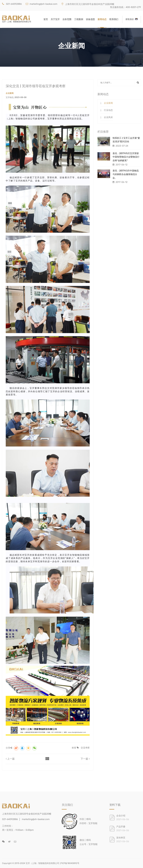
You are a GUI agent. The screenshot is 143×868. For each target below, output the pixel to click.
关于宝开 (55, 19)
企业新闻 (108, 103)
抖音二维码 (85, 819)
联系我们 (114, 19)
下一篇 (85, 759)
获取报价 (132, 19)
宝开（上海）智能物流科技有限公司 (42, 863)
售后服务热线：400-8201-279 (125, 7)
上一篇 (10, 759)
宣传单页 (121, 838)
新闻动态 (102, 19)
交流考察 (85, 748)
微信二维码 (85, 840)
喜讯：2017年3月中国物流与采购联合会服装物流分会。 (126, 174)
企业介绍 (121, 816)
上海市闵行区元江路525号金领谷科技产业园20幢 (88, 4)
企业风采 (108, 117)
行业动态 (108, 110)
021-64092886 (12, 4)
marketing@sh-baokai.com (42, 4)
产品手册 (121, 827)
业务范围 (67, 19)
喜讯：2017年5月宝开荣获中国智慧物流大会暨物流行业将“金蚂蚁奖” (126, 157)
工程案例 (79, 19)
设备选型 (90, 19)
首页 (46, 19)
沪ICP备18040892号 (70, 863)
